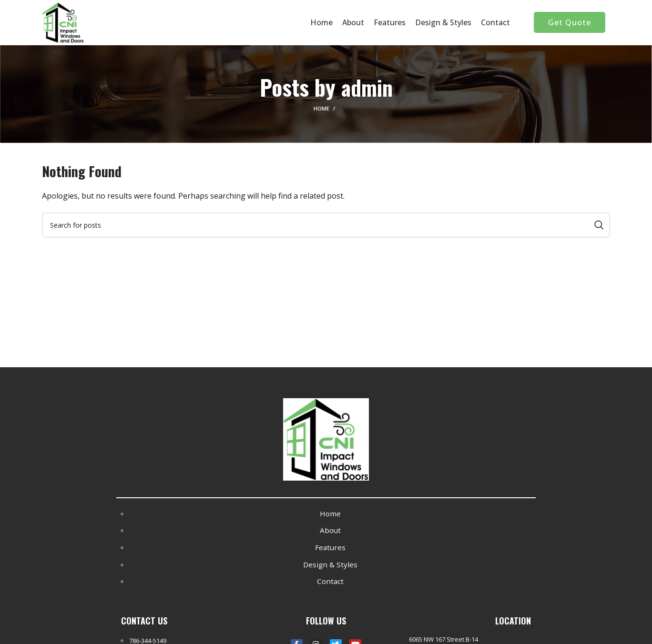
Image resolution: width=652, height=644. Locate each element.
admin (367, 89)
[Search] (326, 227)
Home (321, 111)
